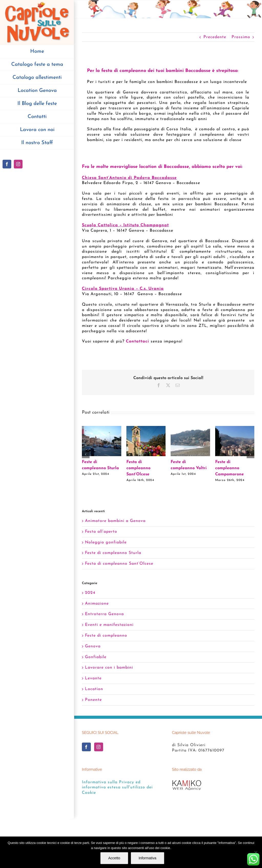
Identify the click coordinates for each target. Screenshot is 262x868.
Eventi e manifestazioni (109, 625)
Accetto (114, 858)
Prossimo (241, 37)
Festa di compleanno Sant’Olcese (138, 468)
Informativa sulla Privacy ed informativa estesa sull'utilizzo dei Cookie (117, 788)
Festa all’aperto (101, 532)
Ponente (93, 700)
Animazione (97, 604)
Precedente (215, 37)
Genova (93, 646)
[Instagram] (99, 747)
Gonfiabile (96, 657)
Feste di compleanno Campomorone (230, 468)
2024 (90, 593)
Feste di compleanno (106, 636)
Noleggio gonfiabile (106, 542)
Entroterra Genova (104, 614)
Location (94, 689)
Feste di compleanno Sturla (113, 553)
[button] (86, 454)
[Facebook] (86, 747)
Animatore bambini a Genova (115, 521)
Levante (93, 678)
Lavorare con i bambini (109, 668)
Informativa (148, 858)
